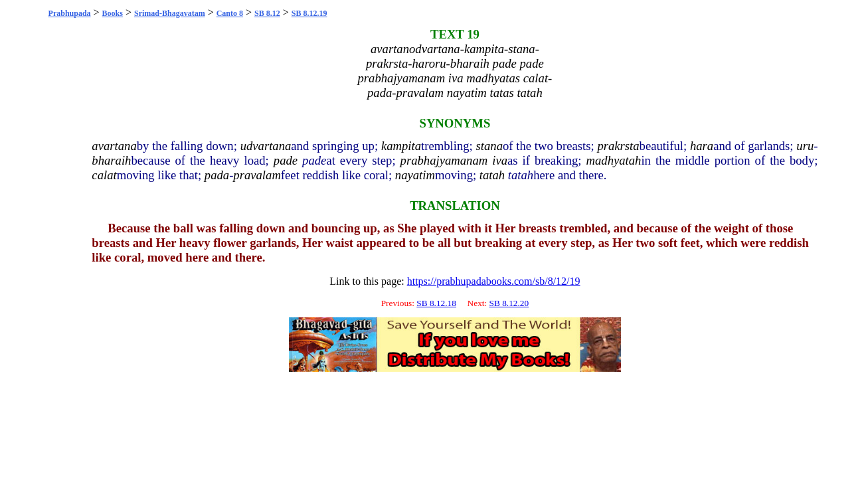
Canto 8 (230, 13)
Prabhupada (70, 13)
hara (702, 146)
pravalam (257, 175)
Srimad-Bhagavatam (170, 13)
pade (286, 160)
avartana (114, 146)
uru (805, 146)
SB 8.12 (267, 13)
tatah (492, 175)
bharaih (111, 160)
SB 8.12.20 (509, 303)
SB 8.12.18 (436, 303)
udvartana (266, 146)
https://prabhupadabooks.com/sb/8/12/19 (494, 281)
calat (104, 175)
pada (217, 175)
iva (500, 160)
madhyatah (614, 160)
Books (113, 13)
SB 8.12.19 (309, 13)
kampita (401, 146)
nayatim (415, 175)
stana (489, 146)
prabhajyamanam (444, 160)
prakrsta (618, 146)
